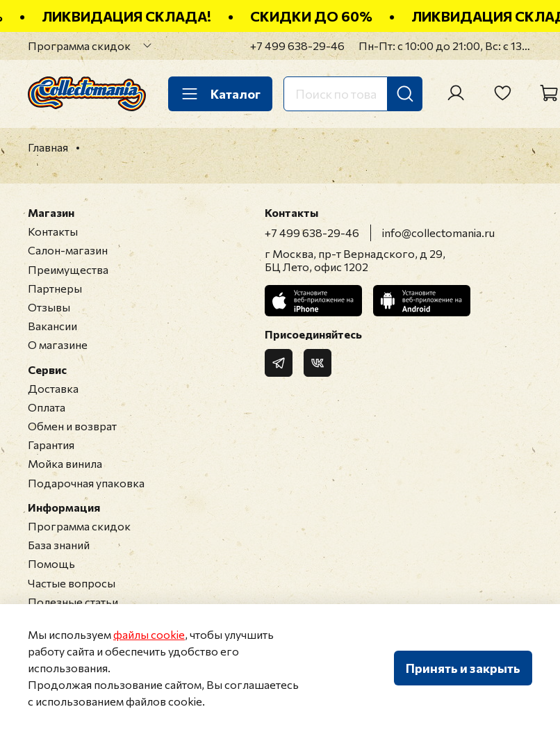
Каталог (220, 94)
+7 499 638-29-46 (297, 46)
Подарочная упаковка (86, 483)
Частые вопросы (72, 583)
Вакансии (52, 326)
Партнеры (55, 288)
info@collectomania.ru (438, 233)
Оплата (47, 407)
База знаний (59, 545)
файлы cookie (149, 634)
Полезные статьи (73, 602)
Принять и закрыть (463, 668)
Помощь (51, 563)
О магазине (58, 344)
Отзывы (49, 307)
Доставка (53, 388)
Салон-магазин (68, 250)
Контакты (53, 231)
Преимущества (68, 269)
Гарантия (51, 445)
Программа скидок (79, 46)
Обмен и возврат (72, 426)
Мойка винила (65, 463)
